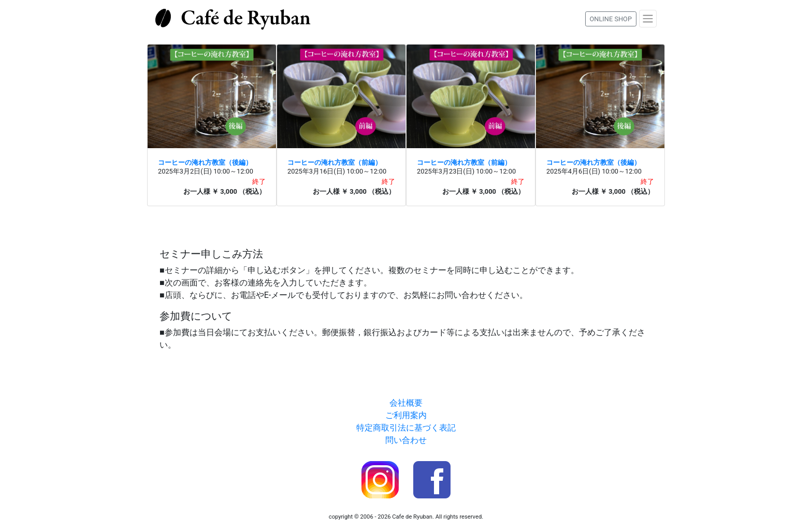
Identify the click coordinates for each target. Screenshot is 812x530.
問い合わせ (406, 440)
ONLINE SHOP (611, 19)
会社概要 (406, 403)
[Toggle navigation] (648, 19)
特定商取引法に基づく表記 (406, 428)
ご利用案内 (406, 415)
